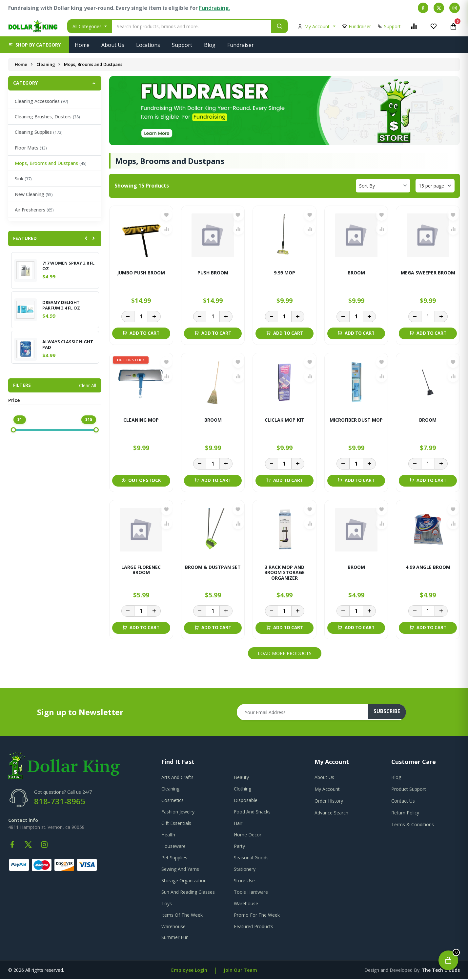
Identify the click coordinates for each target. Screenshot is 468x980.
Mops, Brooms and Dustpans (51, 163)
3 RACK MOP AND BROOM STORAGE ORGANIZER (285, 574)
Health (168, 836)
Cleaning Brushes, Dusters (47, 117)
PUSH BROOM (213, 273)
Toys (167, 904)
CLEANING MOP (141, 420)
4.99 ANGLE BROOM (428, 568)
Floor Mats (31, 148)
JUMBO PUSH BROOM (141, 273)
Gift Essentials (176, 824)
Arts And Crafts (177, 778)
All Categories (88, 26)
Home (82, 45)
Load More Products (285, 654)
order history (329, 802)
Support (182, 45)
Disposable (246, 801)
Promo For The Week (257, 916)
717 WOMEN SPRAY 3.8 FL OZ (68, 266)
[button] (34, 45)
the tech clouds (441, 971)
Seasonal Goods (251, 859)
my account (327, 790)
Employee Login (189, 971)
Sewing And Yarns (180, 870)
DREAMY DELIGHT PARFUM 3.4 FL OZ (61, 305)
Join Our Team (240, 971)
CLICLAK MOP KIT (285, 420)
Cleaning (46, 64)
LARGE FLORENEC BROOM (141, 571)
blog (396, 778)
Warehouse (246, 904)
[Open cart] (448, 960)
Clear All (88, 385)
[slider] (13, 430)
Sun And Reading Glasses (188, 893)
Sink (23, 179)
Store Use (244, 881)
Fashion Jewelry (178, 813)
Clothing (243, 790)
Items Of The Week (182, 916)
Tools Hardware (251, 893)
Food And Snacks (252, 813)
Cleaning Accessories (41, 101)
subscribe (390, 713)
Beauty (241, 778)
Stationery (245, 870)
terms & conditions (413, 825)
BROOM (356, 273)
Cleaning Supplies (39, 132)
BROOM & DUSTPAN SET (213, 568)
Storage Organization (184, 881)
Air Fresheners (34, 210)
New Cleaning (34, 194)
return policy (405, 814)
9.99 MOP (285, 273)
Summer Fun (175, 938)
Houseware (173, 847)
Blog (210, 45)
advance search (331, 814)
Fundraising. (214, 8)
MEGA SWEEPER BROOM (428, 273)
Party (239, 847)
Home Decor (248, 836)
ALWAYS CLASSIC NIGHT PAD (68, 345)
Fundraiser (241, 45)
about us (324, 778)
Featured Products (254, 927)
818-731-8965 (60, 802)
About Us (113, 45)
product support (409, 790)
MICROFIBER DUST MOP (356, 420)
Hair (238, 824)
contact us (403, 802)
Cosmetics (173, 801)
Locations (148, 45)
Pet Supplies (174, 859)
